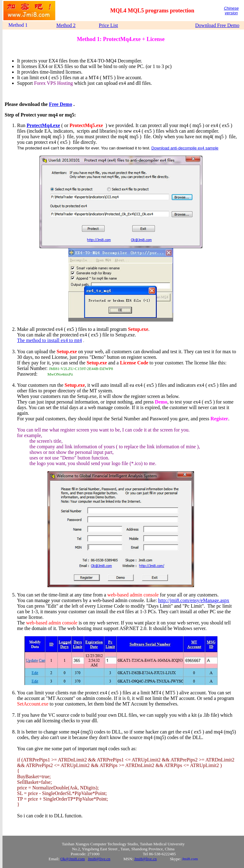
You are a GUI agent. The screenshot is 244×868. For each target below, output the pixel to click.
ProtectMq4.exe (43, 125)
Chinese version (231, 11)
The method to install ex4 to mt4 (50, 340)
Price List (108, 25)
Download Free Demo (217, 25)
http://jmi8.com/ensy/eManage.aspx (194, 600)
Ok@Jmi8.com (72, 859)
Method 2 (66, 25)
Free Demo (61, 104)
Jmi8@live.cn (99, 859)
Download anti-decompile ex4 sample (185, 148)
